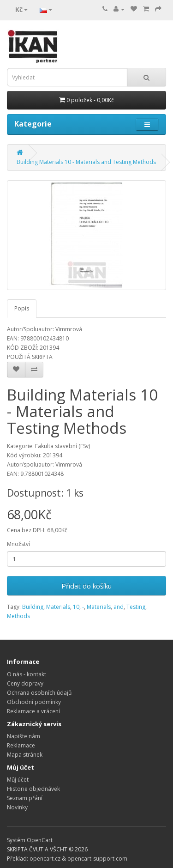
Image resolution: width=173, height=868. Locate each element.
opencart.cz (45, 859)
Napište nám (24, 736)
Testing (136, 607)
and (119, 607)
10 (76, 607)
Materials (58, 607)
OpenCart (40, 840)
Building (33, 607)
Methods (18, 616)
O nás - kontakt (27, 674)
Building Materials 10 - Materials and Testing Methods (86, 162)
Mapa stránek (25, 755)
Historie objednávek (33, 789)
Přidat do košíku (86, 586)
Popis (22, 308)
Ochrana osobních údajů (39, 693)
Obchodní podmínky (34, 702)
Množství (18, 544)
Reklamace (21, 745)
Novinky (17, 807)
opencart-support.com (97, 859)
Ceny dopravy (25, 683)
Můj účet (18, 780)
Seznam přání (25, 798)
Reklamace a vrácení (33, 711)
